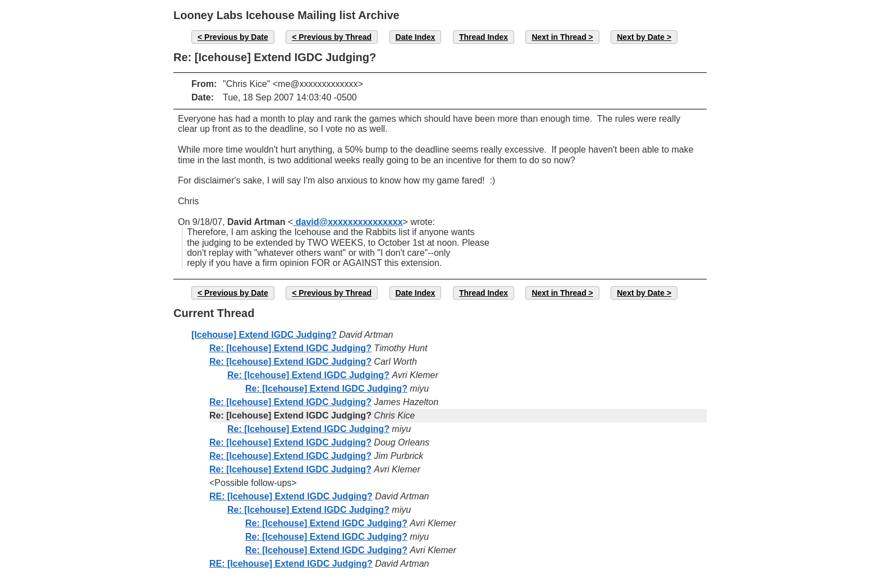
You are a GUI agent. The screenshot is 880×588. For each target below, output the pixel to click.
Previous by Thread (335, 37)
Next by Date (641, 37)
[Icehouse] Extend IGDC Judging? (264, 335)
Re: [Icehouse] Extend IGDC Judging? (290, 348)
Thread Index (483, 37)
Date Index (416, 37)
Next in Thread (559, 37)
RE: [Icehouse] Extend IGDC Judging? (291, 496)
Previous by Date (236, 37)
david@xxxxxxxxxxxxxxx (348, 222)
